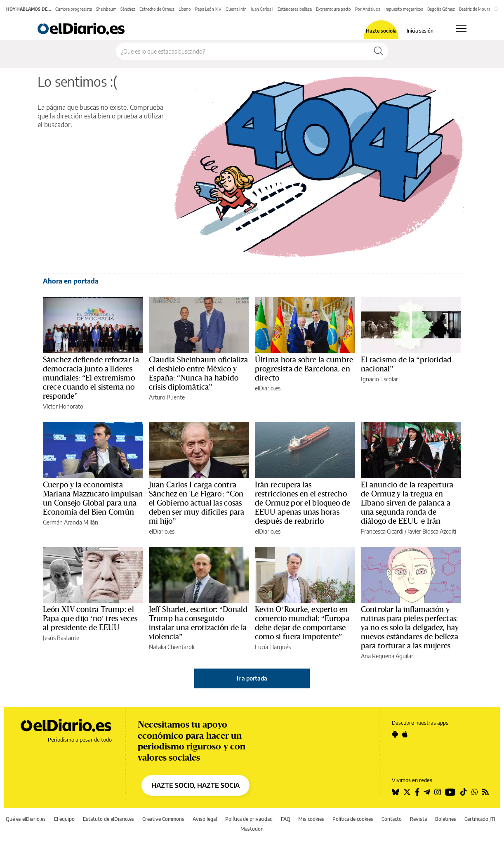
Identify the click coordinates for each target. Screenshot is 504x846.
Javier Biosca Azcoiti (432, 531)
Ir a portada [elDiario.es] (252, 678)
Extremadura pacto (333, 9)
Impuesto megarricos (404, 9)
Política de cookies (353, 819)
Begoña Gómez (441, 9)
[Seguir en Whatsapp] (475, 792)
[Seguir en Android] (395, 734)
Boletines (446, 819)
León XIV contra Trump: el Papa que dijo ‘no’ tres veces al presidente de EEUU (90, 619)
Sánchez (128, 9)
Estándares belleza (295, 9)
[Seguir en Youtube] (450, 792)
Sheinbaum (106, 9)
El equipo (64, 819)
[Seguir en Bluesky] (396, 792)
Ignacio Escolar (379, 379)
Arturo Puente (167, 397)
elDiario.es (268, 388)
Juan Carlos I (262, 9)
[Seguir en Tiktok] (464, 792)
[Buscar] (379, 51)
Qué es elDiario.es (26, 819)
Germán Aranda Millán (71, 522)
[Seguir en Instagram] (438, 792)
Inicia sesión (420, 31)
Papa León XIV (208, 9)
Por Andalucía (368, 9)
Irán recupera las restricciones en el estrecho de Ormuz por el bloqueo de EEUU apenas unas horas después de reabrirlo (303, 503)
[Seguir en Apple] (405, 734)
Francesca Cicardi (382, 531)
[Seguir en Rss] (485, 792)
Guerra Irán (236, 9)
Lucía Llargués (273, 647)
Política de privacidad (249, 819)
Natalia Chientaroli (172, 647)
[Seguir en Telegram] (427, 792)
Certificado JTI (480, 819)
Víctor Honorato (63, 406)
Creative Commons (163, 819)
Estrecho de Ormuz (157, 9)
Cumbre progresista (74, 9)
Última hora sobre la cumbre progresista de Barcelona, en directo (304, 369)
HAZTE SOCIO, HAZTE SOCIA (195, 785)
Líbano (185, 9)
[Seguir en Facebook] (417, 792)
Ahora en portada (71, 281)
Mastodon (252, 829)
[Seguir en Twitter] (407, 792)
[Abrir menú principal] (461, 28)
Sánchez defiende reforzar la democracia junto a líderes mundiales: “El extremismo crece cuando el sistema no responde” (91, 378)
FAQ (286, 819)
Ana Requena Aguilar (387, 656)
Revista (418, 819)
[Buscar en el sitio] (243, 51)
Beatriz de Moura (475, 9)
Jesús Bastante (61, 638)
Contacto (392, 819)
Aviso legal (205, 819)
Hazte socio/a (381, 31)
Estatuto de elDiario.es (108, 819)
